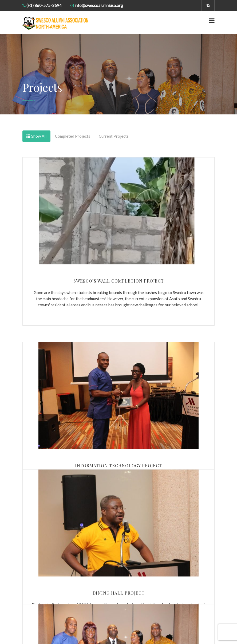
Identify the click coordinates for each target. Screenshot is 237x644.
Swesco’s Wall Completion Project (119, 281)
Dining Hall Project (119, 586)
